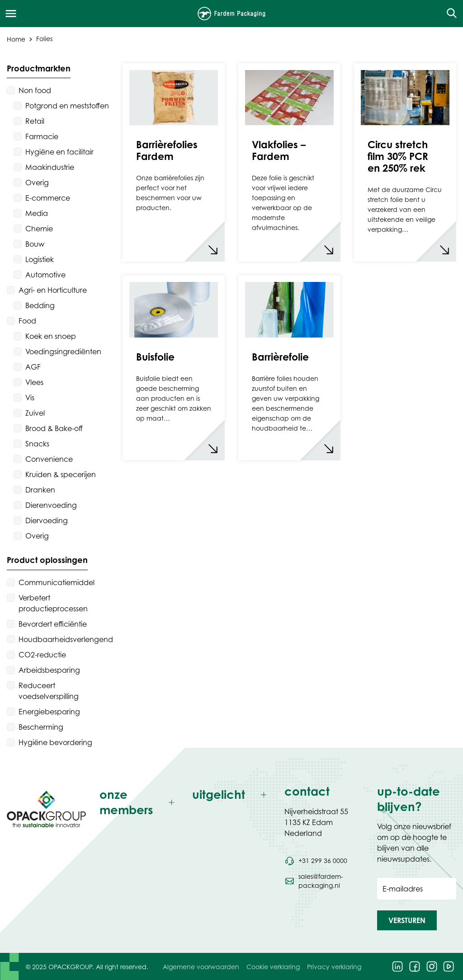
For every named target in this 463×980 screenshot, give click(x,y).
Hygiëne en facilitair (59, 152)
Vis (30, 398)
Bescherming (41, 727)
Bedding (40, 305)
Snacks (37, 444)
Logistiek (40, 259)
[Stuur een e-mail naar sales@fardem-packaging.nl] (324, 881)
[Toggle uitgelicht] (232, 795)
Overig (37, 183)
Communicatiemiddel (57, 582)
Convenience (49, 459)
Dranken (40, 490)
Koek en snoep (51, 336)
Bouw (35, 244)
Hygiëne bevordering (55, 742)
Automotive (45, 275)
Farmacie (42, 136)
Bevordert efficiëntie (53, 624)
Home (16, 39)
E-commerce (48, 198)
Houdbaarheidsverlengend (66, 639)
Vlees (34, 382)
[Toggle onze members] (139, 803)
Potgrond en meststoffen (67, 106)
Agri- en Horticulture (53, 290)
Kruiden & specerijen (61, 474)
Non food (35, 90)
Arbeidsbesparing (49, 670)
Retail (35, 121)
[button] (407, 920)
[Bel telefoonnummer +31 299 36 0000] (316, 861)
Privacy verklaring (334, 967)
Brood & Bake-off (54, 428)
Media (37, 213)
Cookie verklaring (273, 967)
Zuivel (35, 413)
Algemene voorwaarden (201, 967)
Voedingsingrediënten (63, 352)
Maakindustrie (50, 167)
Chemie (39, 229)
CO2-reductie (42, 655)
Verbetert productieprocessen (53, 603)
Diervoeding (47, 520)
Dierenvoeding (51, 505)
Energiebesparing (49, 712)
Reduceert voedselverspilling (49, 691)
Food (27, 321)
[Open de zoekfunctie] (449, 14)
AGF (33, 367)
